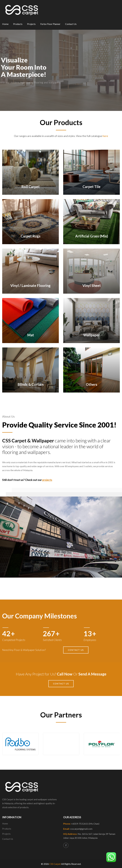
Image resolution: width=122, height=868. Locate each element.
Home (5, 24)
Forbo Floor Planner (50, 24)
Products (18, 24)
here (105, 136)
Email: (78, 829)
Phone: (81, 824)
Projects (31, 24)
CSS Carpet (55, 864)
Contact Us (71, 24)
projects (47, 480)
